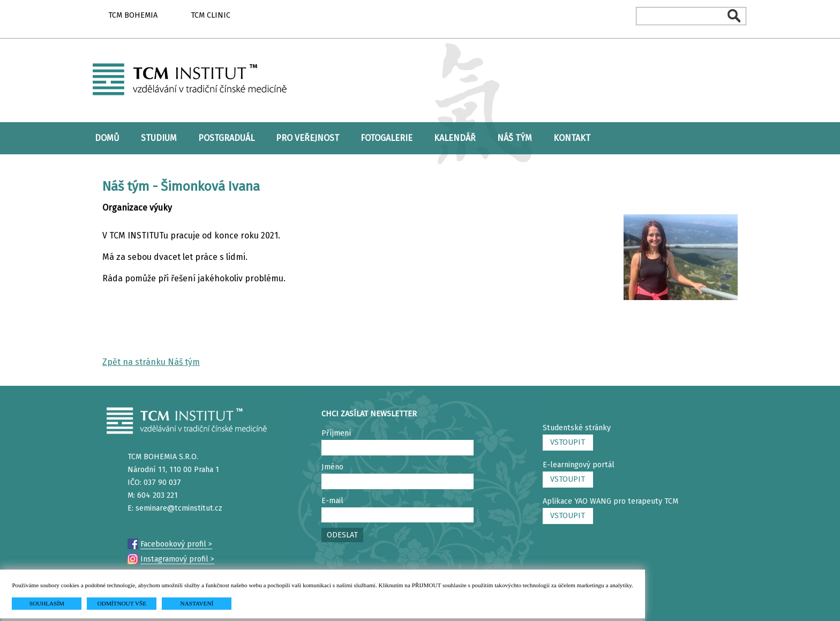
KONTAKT (572, 138)
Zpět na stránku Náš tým (151, 362)
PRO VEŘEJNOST (307, 138)
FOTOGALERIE (387, 138)
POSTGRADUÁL (226, 138)
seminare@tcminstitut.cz (179, 508)
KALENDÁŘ (455, 138)
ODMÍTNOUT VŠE (122, 603)
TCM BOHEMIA (133, 15)
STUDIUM (159, 138)
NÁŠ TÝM (515, 138)
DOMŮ (107, 138)
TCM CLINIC (211, 15)
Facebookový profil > (176, 544)
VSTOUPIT (568, 442)
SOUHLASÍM (47, 603)
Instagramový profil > (177, 559)
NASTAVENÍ (197, 603)
